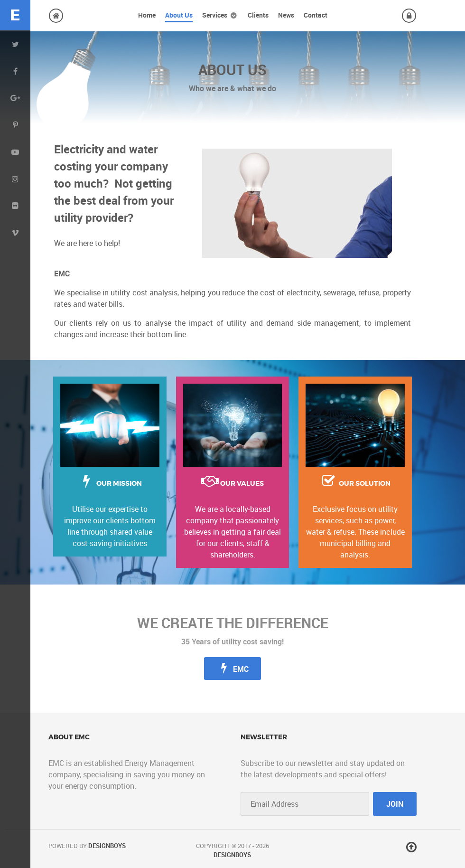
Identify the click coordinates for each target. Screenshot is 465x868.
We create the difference (233, 623)
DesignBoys (107, 846)
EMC (232, 668)
